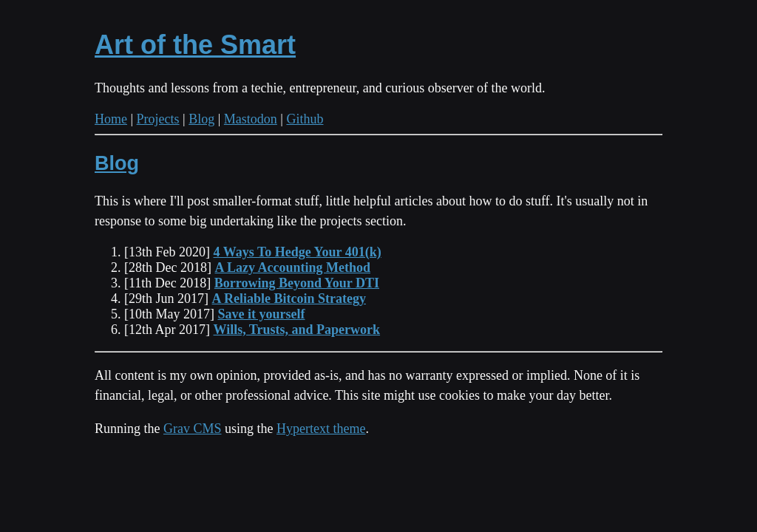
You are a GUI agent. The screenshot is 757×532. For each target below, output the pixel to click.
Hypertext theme (321, 429)
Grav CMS (193, 429)
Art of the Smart (195, 45)
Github (305, 119)
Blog (201, 119)
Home (111, 119)
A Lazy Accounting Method (292, 267)
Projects (158, 119)
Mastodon (251, 119)
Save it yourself (262, 314)
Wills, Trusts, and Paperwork (297, 330)
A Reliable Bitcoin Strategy (289, 299)
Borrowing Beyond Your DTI (297, 283)
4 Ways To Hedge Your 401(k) (298, 252)
